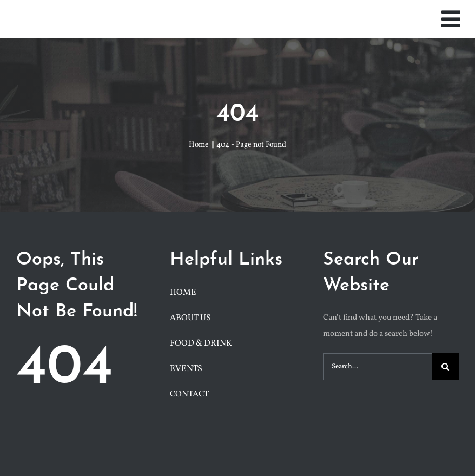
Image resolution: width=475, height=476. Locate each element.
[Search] (445, 367)
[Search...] (377, 367)
